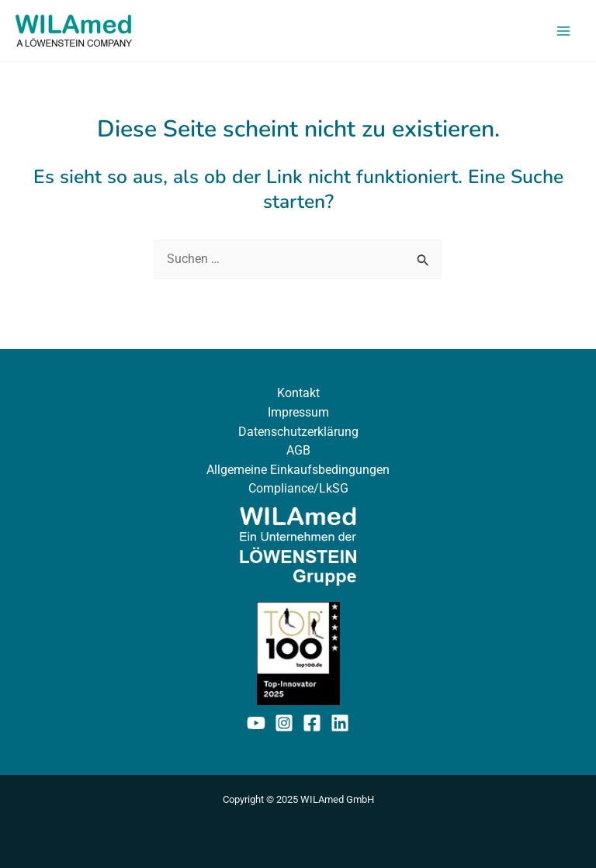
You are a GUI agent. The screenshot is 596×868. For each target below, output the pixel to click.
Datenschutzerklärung (298, 432)
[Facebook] (312, 723)
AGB (298, 450)
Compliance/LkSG (298, 488)
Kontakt (298, 393)
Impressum (298, 412)
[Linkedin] (340, 723)
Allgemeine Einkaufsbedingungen (298, 470)
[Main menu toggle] (563, 31)
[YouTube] (256, 723)
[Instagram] (284, 723)
